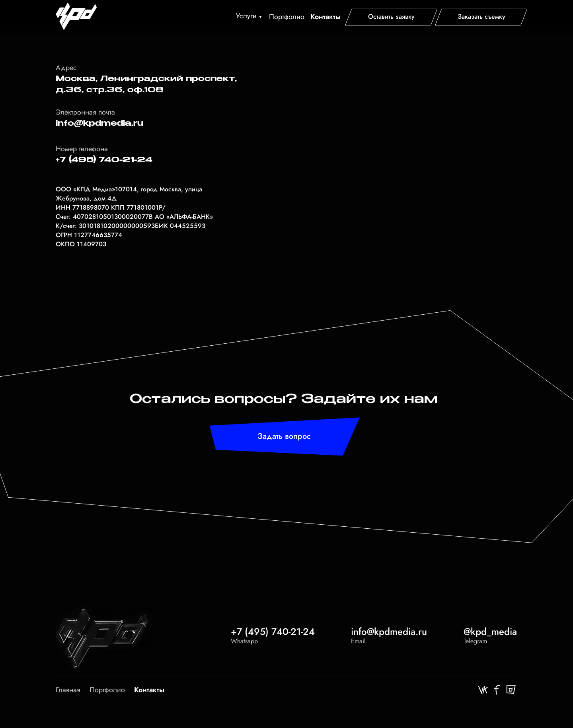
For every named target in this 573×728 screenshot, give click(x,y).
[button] (391, 17)
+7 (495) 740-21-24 (273, 632)
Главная (68, 690)
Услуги (246, 16)
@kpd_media (490, 632)
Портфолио (287, 17)
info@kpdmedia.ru (99, 124)
